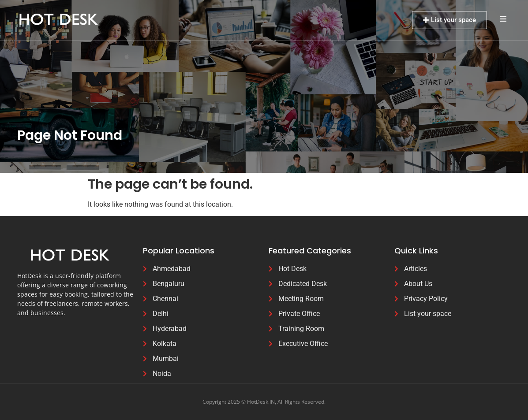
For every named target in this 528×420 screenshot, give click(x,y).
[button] (504, 19)
